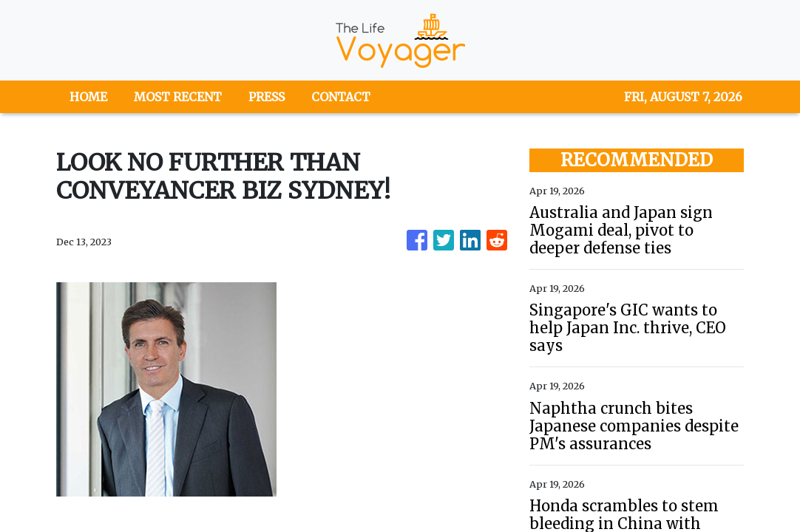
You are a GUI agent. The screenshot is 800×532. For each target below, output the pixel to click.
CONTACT (341, 97)
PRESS (267, 97)
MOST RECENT (178, 97)
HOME (88, 97)
